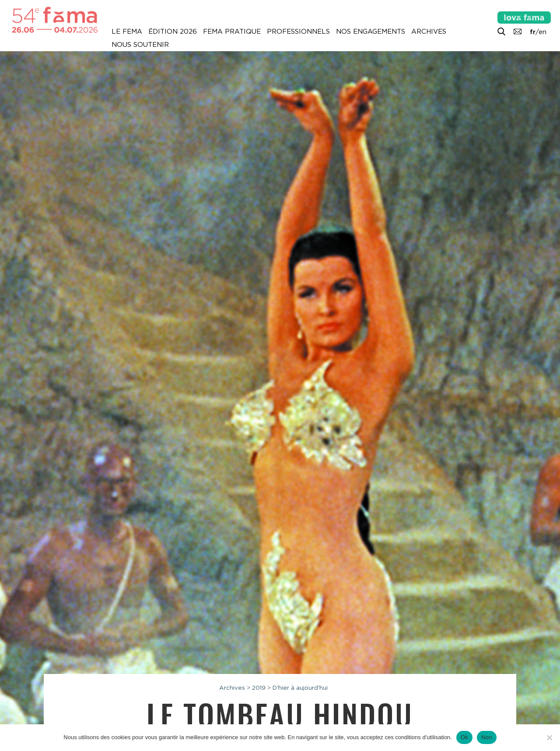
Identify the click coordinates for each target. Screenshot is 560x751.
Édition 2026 (173, 32)
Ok (464, 737)
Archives (429, 32)
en (542, 32)
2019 (259, 688)
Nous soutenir (140, 45)
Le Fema (127, 32)
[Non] (549, 737)
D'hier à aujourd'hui (300, 688)
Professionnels (298, 32)
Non (487, 737)
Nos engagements (371, 32)
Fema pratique (232, 32)
